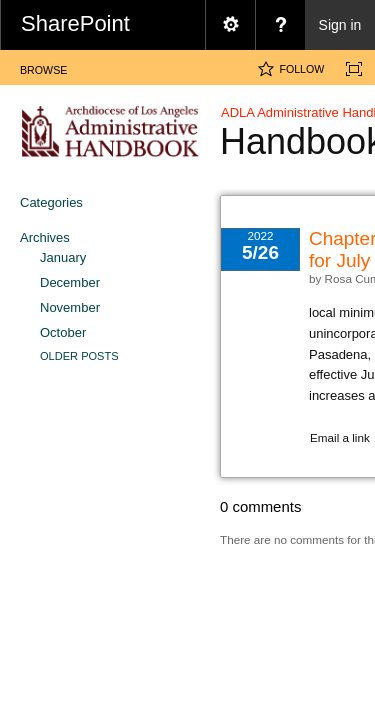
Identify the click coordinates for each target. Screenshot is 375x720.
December (70, 282)
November (70, 307)
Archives (45, 237)
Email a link (340, 437)
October (63, 332)
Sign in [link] (340, 25)
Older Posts (79, 356)
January (63, 257)
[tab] (43, 66)
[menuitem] (230, 25)
